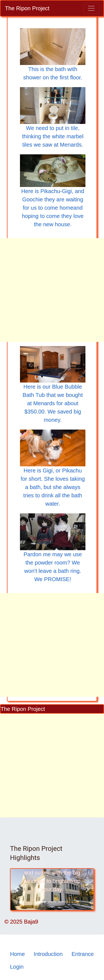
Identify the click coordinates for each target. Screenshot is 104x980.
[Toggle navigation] (91, 8)
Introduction (48, 954)
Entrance (83, 954)
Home (17, 954)
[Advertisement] (52, 290)
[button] (16, 890)
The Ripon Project (27, 8)
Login (17, 967)
